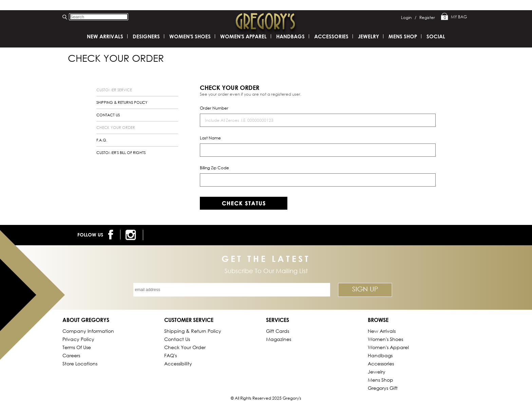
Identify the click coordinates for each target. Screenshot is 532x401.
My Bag (454, 17)
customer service (114, 90)
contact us (108, 115)
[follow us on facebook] (112, 235)
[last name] (318, 150)
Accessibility (178, 364)
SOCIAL (436, 36)
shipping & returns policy (122, 102)
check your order (116, 128)
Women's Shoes (190, 36)
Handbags (290, 36)
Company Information (88, 331)
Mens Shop (403, 36)
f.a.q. (102, 140)
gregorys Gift (383, 388)
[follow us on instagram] (132, 235)
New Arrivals (105, 36)
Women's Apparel (243, 36)
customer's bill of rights (121, 153)
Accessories (331, 36)
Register (427, 17)
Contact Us (177, 339)
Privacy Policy (78, 339)
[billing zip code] (318, 180)
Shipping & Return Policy (193, 331)
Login (409, 17)
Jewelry (368, 36)
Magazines (279, 339)
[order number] (318, 120)
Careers (71, 355)
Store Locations (80, 364)
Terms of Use (77, 347)
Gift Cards (278, 331)
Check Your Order (185, 347)
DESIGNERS (146, 36)
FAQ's (170, 355)
